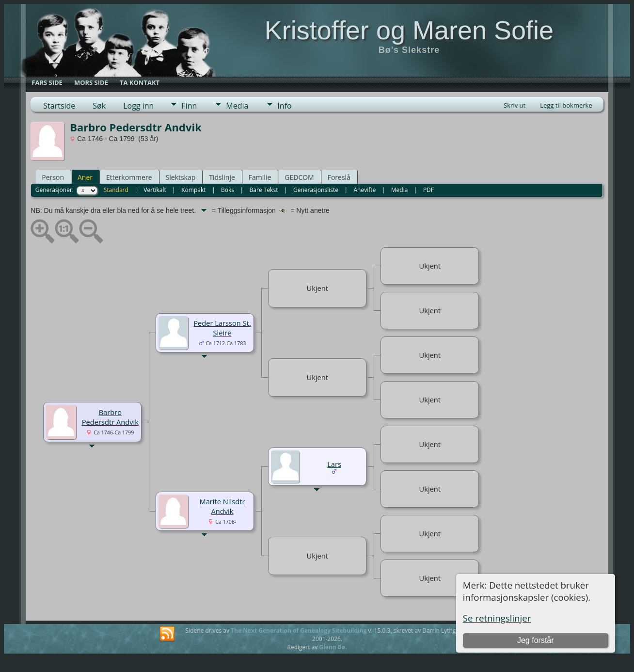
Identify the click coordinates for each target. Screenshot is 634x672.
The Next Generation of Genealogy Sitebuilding (299, 631)
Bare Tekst (264, 190)
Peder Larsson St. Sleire (222, 328)
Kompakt (193, 190)
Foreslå (339, 177)
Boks (228, 190)
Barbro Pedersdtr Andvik (110, 417)
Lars (334, 464)
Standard (116, 190)
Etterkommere (129, 177)
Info (284, 106)
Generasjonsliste (316, 190)
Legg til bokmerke (566, 105)
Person (53, 177)
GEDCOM (299, 177)
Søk (99, 106)
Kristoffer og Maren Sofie (409, 30)
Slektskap (181, 177)
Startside (59, 106)
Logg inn (138, 106)
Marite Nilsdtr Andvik (222, 506)
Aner (85, 177)
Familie (260, 177)
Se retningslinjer (497, 618)
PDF (428, 190)
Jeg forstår (536, 640)
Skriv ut (515, 105)
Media (237, 106)
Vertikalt (155, 190)
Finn (189, 106)
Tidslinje (222, 177)
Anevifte (365, 190)
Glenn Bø (332, 647)
